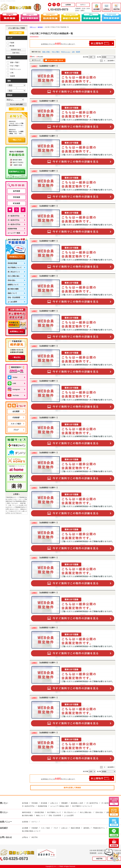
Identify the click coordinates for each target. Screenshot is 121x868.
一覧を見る (16, 357)
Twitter (13, 377)
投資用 (78, 52)
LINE (12, 383)
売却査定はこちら (16, 257)
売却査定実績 (12, 263)
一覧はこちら (16, 140)
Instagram (14, 389)
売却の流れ (12, 280)
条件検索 (16, 191)
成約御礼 (86, 828)
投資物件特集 (12, 229)
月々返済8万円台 (14, 216)
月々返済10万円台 (14, 224)
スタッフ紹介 (16, 424)
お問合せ (106, 7)
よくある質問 (12, 302)
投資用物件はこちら (16, 172)
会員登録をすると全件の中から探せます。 (78, 43)
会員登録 (68, 5)
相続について (12, 293)
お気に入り (54, 803)
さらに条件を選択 (17, 104)
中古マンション (66, 52)
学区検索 (16, 197)
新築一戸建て (46, 52)
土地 (73, 52)
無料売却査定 (27, 812)
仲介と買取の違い (14, 276)
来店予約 (116, 7)
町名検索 (16, 203)
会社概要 (96, 7)
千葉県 (10, 43)
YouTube (13, 395)
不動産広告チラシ (99, 828)
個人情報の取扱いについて (31, 831)
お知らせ (64, 828)
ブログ (16, 430)
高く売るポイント (14, 272)
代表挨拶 (16, 418)
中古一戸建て (56, 52)
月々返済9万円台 (14, 220)
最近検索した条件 (77, 803)
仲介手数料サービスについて (82, 806)
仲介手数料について (15, 267)
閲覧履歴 (64, 803)
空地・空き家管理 (14, 297)
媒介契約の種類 (13, 289)
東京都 (10, 46)
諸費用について (13, 285)
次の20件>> (111, 61)
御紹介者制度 (75, 828)
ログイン (83, 5)
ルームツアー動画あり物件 (60, 806)
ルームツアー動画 (14, 233)
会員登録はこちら (16, 331)
